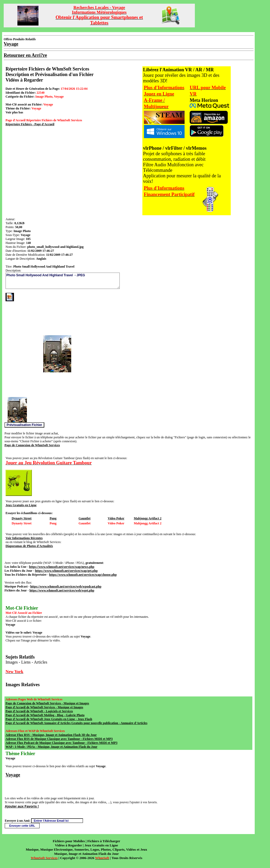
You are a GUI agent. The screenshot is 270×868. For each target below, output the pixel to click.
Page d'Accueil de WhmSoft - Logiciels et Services (39, 711)
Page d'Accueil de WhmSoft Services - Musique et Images (44, 707)
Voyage (13, 775)
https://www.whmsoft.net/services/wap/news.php (62, 567)
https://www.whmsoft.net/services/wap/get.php (66, 571)
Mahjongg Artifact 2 (148, 518)
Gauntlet (85, 518)
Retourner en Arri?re (25, 55)
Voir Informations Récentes (24, 538)
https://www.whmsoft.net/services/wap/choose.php (83, 575)
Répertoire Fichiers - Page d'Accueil (30, 124)
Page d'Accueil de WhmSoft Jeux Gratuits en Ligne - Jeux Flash (49, 719)
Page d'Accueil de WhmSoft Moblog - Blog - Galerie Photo (45, 715)
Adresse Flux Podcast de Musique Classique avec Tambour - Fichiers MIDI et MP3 (61, 743)
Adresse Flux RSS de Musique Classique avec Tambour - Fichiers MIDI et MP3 (59, 739)
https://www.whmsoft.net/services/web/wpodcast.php (66, 586)
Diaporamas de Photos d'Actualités (29, 546)
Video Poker (116, 518)
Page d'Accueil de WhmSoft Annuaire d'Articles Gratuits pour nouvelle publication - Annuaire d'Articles (76, 723)
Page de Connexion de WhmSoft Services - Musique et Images (47, 703)
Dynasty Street (21, 518)
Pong (53, 518)
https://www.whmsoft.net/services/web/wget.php (62, 590)
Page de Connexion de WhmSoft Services (32, 445)
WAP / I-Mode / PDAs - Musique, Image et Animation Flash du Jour (51, 747)
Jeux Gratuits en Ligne (21, 505)
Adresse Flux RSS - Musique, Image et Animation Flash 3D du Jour (51, 735)
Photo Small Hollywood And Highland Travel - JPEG (63, 281)
